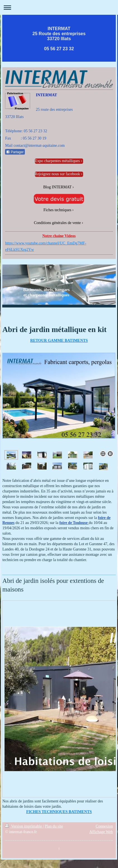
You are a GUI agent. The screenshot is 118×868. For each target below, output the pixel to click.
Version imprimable (24, 826)
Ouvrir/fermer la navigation (59, 7)
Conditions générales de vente (57, 223)
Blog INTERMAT (57, 187)
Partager (15, 152)
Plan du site (54, 826)
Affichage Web (101, 832)
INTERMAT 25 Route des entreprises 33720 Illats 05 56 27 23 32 (59, 39)
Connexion (104, 826)
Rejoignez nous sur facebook (57, 174)
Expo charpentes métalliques (57, 161)
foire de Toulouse (74, 523)
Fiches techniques (57, 210)
